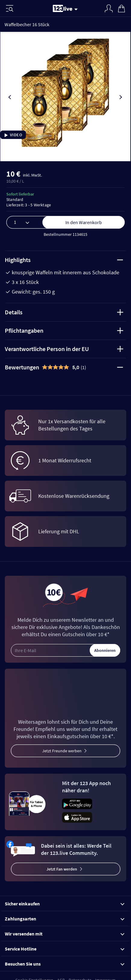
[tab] (65, 367)
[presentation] (10, 97)
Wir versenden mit (65, 934)
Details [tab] (64, 312)
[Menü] (10, 8)
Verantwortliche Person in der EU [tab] (64, 349)
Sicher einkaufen (65, 904)
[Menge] (30, 222)
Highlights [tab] (64, 260)
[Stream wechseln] (77, 9)
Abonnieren (105, 650)
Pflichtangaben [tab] (64, 330)
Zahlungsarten (65, 919)
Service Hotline (65, 949)
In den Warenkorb (84, 222)
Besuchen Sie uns (65, 964)
